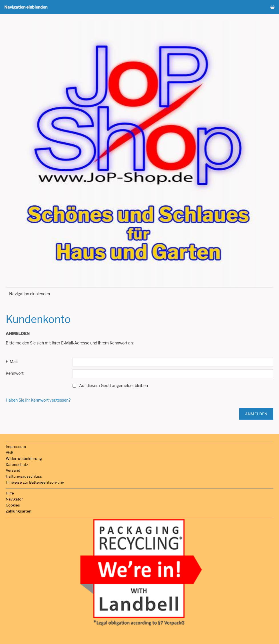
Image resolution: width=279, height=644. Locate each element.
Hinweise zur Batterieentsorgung (35, 482)
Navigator (14, 499)
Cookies (13, 505)
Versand (13, 470)
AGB (10, 452)
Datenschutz (17, 464)
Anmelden (256, 414)
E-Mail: (12, 361)
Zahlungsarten (19, 511)
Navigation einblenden (26, 7)
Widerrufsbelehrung (24, 458)
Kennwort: (15, 373)
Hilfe (10, 493)
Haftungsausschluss (24, 476)
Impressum (16, 446)
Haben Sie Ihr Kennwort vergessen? (38, 400)
